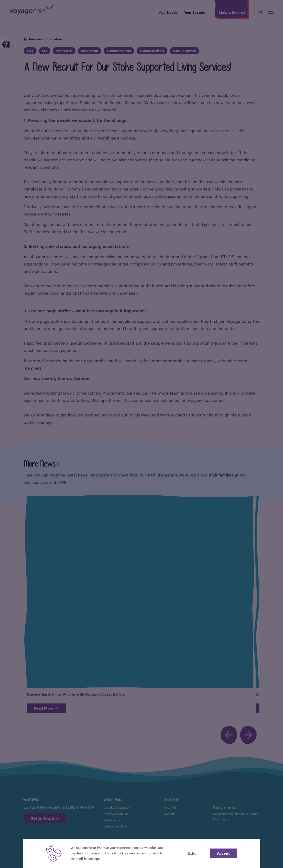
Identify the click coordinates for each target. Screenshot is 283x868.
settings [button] (94, 859)
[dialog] (141, 434)
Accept (223, 853)
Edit (192, 853)
